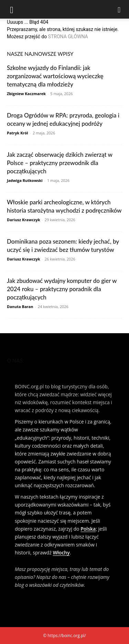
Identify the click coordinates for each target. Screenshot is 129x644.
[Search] (119, 9)
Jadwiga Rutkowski (25, 180)
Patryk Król (18, 133)
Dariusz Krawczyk (24, 220)
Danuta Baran (20, 306)
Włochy (61, 553)
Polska (88, 529)
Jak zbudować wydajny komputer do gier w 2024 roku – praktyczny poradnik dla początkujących (62, 289)
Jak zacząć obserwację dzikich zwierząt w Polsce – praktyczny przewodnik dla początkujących (60, 163)
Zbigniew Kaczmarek (26, 94)
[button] (12, 9)
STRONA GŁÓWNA (68, 37)
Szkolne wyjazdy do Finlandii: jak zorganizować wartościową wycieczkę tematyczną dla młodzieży (55, 76)
